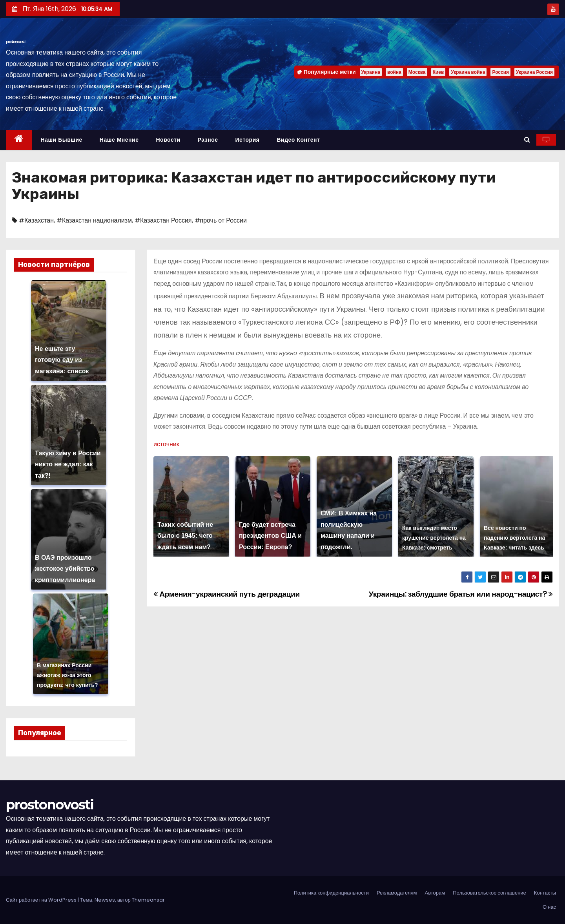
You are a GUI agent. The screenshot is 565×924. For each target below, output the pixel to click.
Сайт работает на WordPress (42, 900)
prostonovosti (15, 42)
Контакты (545, 893)
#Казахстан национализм (94, 220)
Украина (371, 72)
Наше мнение (119, 140)
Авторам (435, 893)
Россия (500, 72)
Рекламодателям (397, 893)
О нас (549, 907)
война (394, 72)
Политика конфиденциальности (331, 893)
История (248, 140)
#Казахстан (36, 220)
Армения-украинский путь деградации (227, 594)
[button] (527, 140)
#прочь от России (221, 220)
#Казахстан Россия (163, 220)
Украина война (468, 72)
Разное (208, 140)
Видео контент (298, 140)
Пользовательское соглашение (489, 893)
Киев (438, 72)
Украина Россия (534, 72)
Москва (417, 72)
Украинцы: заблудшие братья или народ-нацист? (461, 594)
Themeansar (148, 900)
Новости (168, 140)
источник (166, 444)
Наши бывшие (62, 140)
